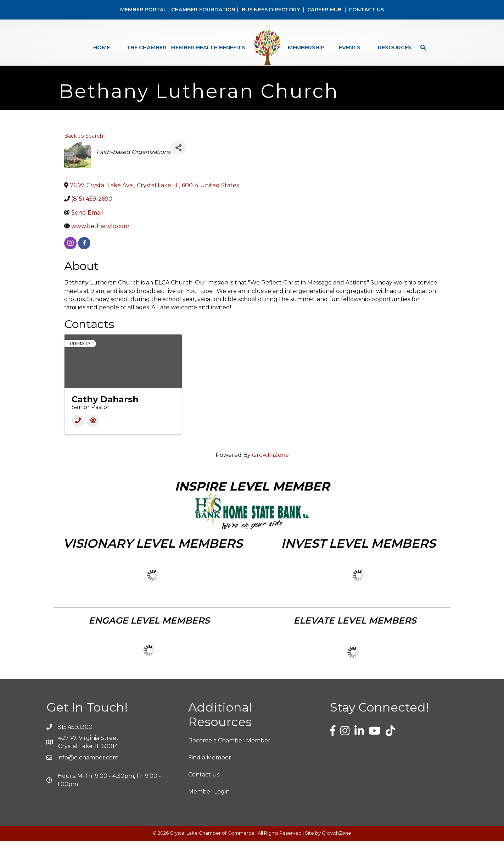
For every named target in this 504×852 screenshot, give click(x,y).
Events (350, 47)
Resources (395, 47)
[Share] (178, 158)
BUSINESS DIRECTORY (270, 10)
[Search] (421, 47)
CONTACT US (366, 10)
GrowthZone (270, 466)
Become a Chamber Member (229, 751)
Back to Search (84, 146)
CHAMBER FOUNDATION (203, 10)
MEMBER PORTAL (144, 10)
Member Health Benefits (208, 47)
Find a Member (210, 768)
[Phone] (78, 431)
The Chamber (147, 47)
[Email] (93, 431)
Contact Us (204, 785)
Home (102, 47)
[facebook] (84, 254)
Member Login (209, 802)
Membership (306, 47)
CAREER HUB (324, 10)
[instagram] (70, 254)
